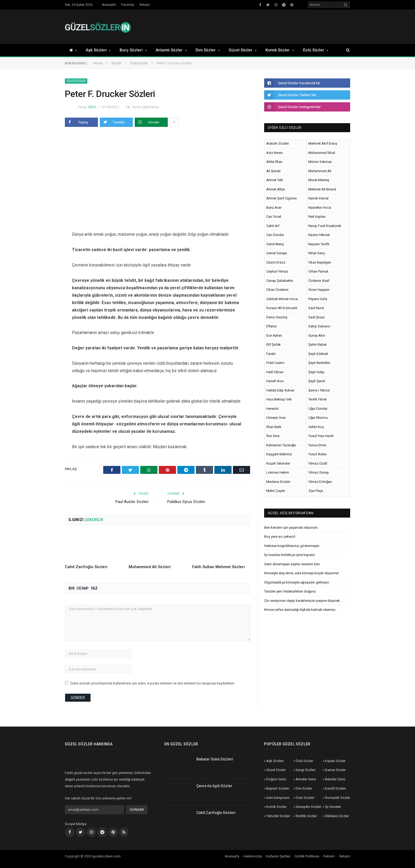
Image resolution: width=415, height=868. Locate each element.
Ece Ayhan (274, 335)
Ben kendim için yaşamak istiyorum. (291, 528)
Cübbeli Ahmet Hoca (282, 299)
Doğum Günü (276, 779)
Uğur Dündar (318, 409)
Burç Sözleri (131, 50)
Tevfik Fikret (317, 399)
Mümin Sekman (320, 162)
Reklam (329, 856)
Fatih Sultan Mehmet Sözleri (218, 567)
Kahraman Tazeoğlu (281, 445)
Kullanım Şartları (278, 856)
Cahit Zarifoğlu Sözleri (86, 567)
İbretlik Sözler (306, 816)
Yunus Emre (317, 445)
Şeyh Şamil (317, 381)
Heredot (272, 409)
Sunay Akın (317, 335)
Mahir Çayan (276, 491)
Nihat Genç (317, 253)
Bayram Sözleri (278, 788)
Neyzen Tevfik (319, 244)
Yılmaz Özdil (318, 463)
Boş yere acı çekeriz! (280, 537)
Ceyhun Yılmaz (277, 271)
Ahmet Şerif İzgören (282, 198)
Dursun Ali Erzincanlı (282, 308)
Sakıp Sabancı (319, 326)
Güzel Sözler (241, 50)
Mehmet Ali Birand (322, 189)
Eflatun (272, 326)
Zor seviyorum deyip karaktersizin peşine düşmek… (303, 601)
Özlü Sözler (313, 50)
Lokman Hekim (278, 472)
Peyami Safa (318, 299)
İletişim (145, 5)
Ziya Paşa (316, 491)
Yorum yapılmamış (143, 107)
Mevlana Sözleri (278, 482)
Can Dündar (275, 235)
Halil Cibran (275, 372)
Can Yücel (274, 217)
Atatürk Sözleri (278, 143)
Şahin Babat (317, 344)
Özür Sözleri (305, 798)
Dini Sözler (206, 50)
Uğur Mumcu (318, 418)
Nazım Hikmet (319, 235)
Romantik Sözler (338, 798)
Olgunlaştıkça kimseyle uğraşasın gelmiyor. (297, 582)
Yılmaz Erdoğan (320, 482)
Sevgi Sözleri (306, 770)
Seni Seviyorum (278, 798)
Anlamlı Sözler (169, 50)
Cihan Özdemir (277, 290)
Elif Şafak (274, 344)
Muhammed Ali (320, 171)
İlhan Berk (274, 427)
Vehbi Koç (316, 427)
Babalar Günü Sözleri (215, 759)
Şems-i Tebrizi (319, 390)
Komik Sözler (278, 50)
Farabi (271, 354)
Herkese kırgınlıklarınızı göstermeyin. (292, 546)
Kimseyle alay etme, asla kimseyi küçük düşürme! (301, 573)
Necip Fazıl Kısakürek (325, 226)
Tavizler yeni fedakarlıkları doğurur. (290, 591)
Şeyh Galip (316, 372)
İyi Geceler (333, 807)
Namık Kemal (318, 198)
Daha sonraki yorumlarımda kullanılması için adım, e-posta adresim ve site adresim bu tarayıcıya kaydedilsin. (153, 683)
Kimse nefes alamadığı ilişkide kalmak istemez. (300, 610)
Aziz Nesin (274, 153)
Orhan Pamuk (318, 271)
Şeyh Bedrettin (319, 363)
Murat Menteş (319, 180)
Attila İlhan (274, 162)
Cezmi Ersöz (276, 262)
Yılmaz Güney (319, 472)
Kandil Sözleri (335, 788)
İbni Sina (273, 436)
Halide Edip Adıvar (280, 390)
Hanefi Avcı (275, 381)
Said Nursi (316, 308)
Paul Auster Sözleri (132, 502)
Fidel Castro (275, 363)
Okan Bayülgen (320, 262)
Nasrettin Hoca (320, 208)
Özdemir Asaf (319, 281)
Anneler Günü (306, 779)
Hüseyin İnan (276, 418)
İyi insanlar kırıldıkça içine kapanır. (290, 555)
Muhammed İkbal (322, 153)
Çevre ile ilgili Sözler (214, 786)
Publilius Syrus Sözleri (186, 502)
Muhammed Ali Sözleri (150, 567)
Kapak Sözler (335, 761)
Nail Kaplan (317, 217)
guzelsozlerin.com (107, 856)
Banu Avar (274, 208)
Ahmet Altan (276, 189)
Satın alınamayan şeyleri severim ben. (292, 564)
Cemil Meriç (275, 244)
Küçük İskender (278, 463)
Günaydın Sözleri (308, 807)
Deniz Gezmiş (277, 317)
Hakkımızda (253, 856)
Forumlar (128, 5)
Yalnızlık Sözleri (278, 816)
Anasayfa (109, 5)
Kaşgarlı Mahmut (279, 454)
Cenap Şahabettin (280, 281)
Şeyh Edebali (318, 354)
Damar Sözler (335, 770)
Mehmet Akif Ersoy (323, 143)
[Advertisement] (254, 27)
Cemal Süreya (277, 253)
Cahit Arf (273, 226)
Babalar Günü (335, 779)
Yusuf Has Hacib (321, 436)
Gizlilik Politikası (307, 856)
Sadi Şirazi (316, 317)
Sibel (92, 107)
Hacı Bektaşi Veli (279, 399)
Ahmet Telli (275, 180)
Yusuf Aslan (317, 454)
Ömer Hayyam (319, 290)
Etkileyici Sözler (337, 816)
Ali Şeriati (273, 171)
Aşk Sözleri (96, 50)
